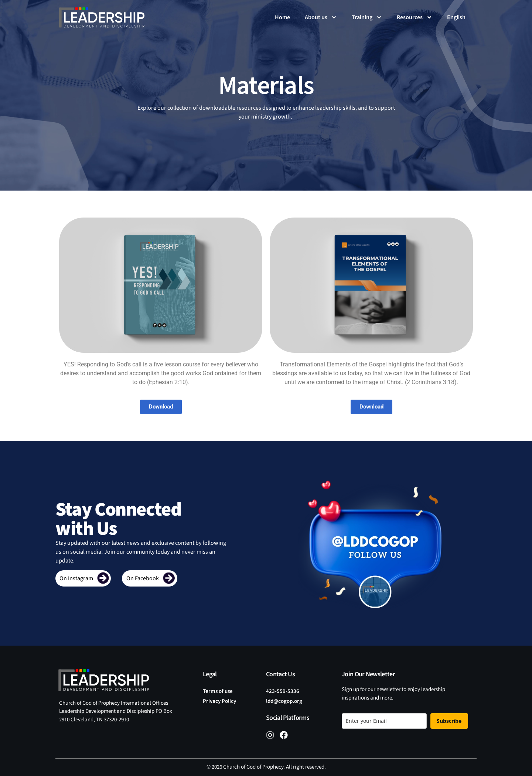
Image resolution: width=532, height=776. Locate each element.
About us (321, 17)
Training (367, 17)
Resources (415, 17)
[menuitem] (456, 17)
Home (282, 17)
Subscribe (449, 721)
